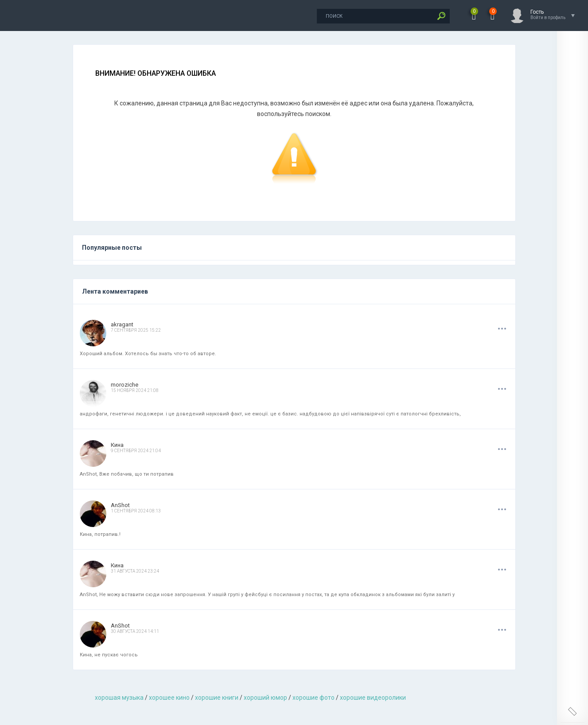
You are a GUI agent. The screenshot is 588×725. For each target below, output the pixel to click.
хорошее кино (169, 698)
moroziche (125, 385)
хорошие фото (313, 698)
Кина (117, 445)
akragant (122, 324)
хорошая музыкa (119, 698)
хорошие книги (217, 698)
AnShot (120, 505)
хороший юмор (265, 698)
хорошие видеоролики (373, 698)
